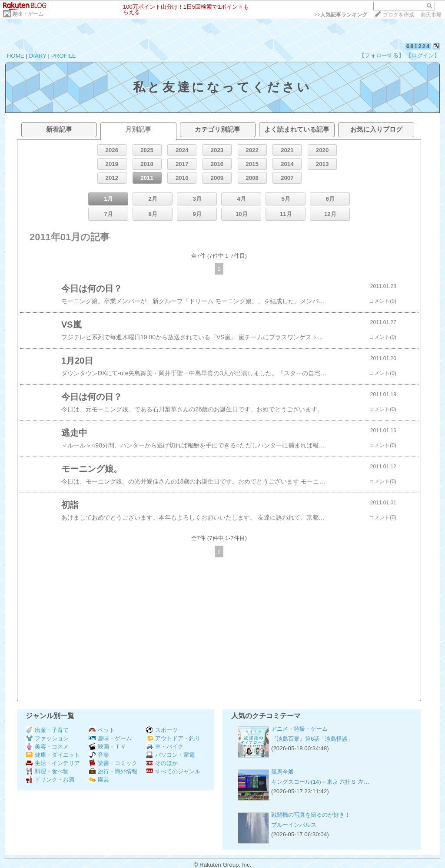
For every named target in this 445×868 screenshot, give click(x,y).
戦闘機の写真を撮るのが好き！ (311, 815)
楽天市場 (431, 15)
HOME (16, 56)
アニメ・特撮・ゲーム (299, 729)
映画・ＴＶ (107, 747)
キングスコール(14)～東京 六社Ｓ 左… (320, 782)
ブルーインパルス (294, 825)
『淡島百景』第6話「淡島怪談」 (312, 739)
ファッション (47, 738)
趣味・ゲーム (28, 14)
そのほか (162, 763)
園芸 (99, 780)
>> (341, 15)
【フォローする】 (382, 55)
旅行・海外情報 (113, 771)
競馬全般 (282, 772)
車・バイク (165, 747)
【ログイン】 (423, 55)
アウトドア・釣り (173, 738)
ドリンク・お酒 (50, 780)
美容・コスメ (47, 747)
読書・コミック (113, 763)
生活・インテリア (53, 763)
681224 (418, 46)
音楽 (99, 755)
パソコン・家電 (170, 755)
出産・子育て (47, 730)
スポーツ (162, 730)
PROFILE (64, 56)
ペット (102, 730)
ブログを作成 (399, 15)
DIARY (38, 56)
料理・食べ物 (47, 771)
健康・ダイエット (53, 755)
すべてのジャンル (173, 771)
